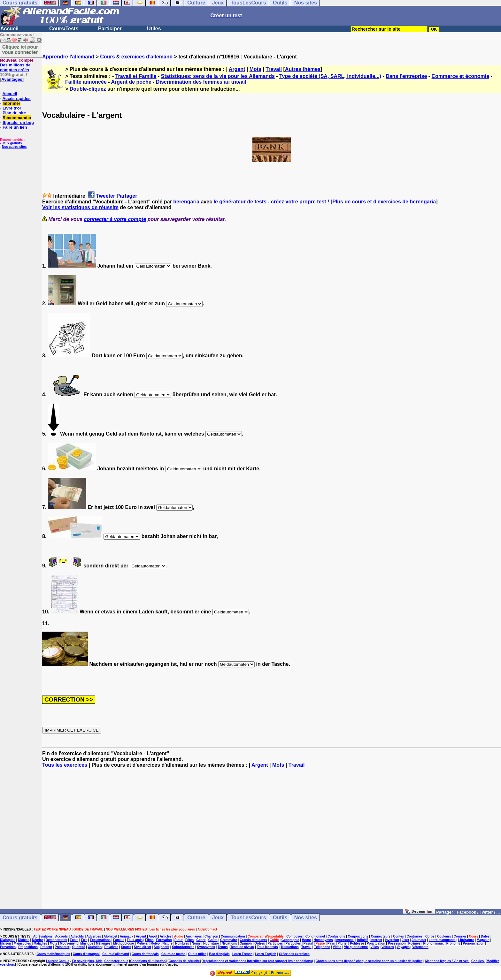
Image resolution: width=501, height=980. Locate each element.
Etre (84, 940)
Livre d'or (12, 108)
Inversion (392, 940)
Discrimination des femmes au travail (201, 82)
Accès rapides (16, 99)
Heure (306, 940)
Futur (179, 940)
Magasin (483, 940)
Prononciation (474, 943)
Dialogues (8, 940)
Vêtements (420, 947)
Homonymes (323, 940)
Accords (61, 936)
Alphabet (110, 936)
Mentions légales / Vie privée (447, 961)
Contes (398, 936)
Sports (126, 947)
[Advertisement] (272, 841)
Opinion (246, 943)
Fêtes (189, 940)
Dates (485, 936)
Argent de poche (131, 82)
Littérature (466, 940)
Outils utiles (197, 954)
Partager (127, 196)
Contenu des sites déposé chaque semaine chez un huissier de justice (369, 961)
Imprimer (12, 103)
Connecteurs (381, 936)
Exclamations (100, 940)
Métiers (142, 943)
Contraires (415, 936)
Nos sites (306, 918)
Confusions (336, 936)
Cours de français (145, 954)
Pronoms (453, 943)
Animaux (127, 936)
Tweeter (106, 196)
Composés (294, 936)
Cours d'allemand (116, 954)
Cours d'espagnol (86, 954)
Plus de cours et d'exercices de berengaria (384, 202)
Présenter (62, 947)
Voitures (388, 947)
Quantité (79, 947)
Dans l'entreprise (406, 76)
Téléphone (322, 947)
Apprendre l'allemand (68, 57)
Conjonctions (358, 936)
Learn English (266, 954)
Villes (374, 947)
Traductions (290, 947)
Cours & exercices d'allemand (136, 57)
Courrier (460, 936)
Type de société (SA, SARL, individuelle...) (330, 76)
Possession (397, 943)
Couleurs (444, 936)
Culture (196, 918)
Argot (153, 936)
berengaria (186, 202)
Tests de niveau (242, 947)
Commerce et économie (461, 76)
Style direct (143, 947)
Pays (331, 943)
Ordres (260, 943)
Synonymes (206, 947)
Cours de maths (173, 954)
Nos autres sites (14, 147)
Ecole (74, 940)
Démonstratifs (56, 940)
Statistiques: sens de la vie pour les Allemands (218, 76)
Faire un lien (15, 127)
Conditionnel (315, 936)
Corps (430, 936)
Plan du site (14, 113)
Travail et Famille (136, 76)
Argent (237, 69)
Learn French (242, 954)
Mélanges (103, 943)
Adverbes (94, 936)
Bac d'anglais (219, 954)
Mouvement (69, 943)
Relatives (111, 947)
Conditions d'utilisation (148, 961)
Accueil (9, 29)
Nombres (182, 943)
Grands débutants (253, 940)
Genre (201, 940)
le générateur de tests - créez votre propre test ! (272, 202)
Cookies (478, 961)
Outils (280, 918)
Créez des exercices (294, 954)
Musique (87, 943)
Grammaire (229, 940)
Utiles (154, 29)
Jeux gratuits (12, 143)
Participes (275, 943)
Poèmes (414, 943)
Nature (167, 943)
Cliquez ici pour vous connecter (20, 49)
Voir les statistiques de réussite (80, 207)
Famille (119, 940)
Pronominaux (434, 943)
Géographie (290, 940)
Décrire (37, 940)
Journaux (419, 940)
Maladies (40, 943)
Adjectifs (77, 936)
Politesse (357, 943)
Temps (223, 947)
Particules (293, 943)
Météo (155, 943)
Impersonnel (345, 940)
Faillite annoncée (86, 82)
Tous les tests (267, 947)
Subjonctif (162, 947)
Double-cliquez (88, 89)
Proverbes (8, 947)
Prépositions (28, 947)
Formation (164, 940)
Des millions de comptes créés (17, 65)
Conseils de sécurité (184, 961)
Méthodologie (123, 943)
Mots (255, 69)
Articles (166, 936)
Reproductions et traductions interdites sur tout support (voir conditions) (257, 961)
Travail (274, 69)
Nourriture (211, 943)
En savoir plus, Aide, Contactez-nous (100, 961)
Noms (196, 943)
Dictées (24, 940)
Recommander (17, 118)
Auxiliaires (194, 936)
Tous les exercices (65, 765)
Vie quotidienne (356, 947)
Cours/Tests (64, 29)
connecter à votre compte (115, 219)
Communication (233, 936)
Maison (5, 943)
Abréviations (43, 936)
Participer (110, 29)
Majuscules (22, 943)
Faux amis (135, 940)
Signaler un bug (18, 122)
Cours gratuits (20, 918)
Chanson (211, 936)
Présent (46, 947)
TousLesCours (248, 918)
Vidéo (337, 947)
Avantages (12, 79)
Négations (229, 943)
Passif (308, 943)
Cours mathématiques (53, 954)
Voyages (403, 947)
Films (149, 940)
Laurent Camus (58, 961)
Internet (376, 940)
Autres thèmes (303, 69)
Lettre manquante (442, 940)
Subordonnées (183, 947)
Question (95, 947)
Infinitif (362, 940)
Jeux (218, 918)
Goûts (213, 940)
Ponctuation (376, 943)
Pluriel (343, 943)
